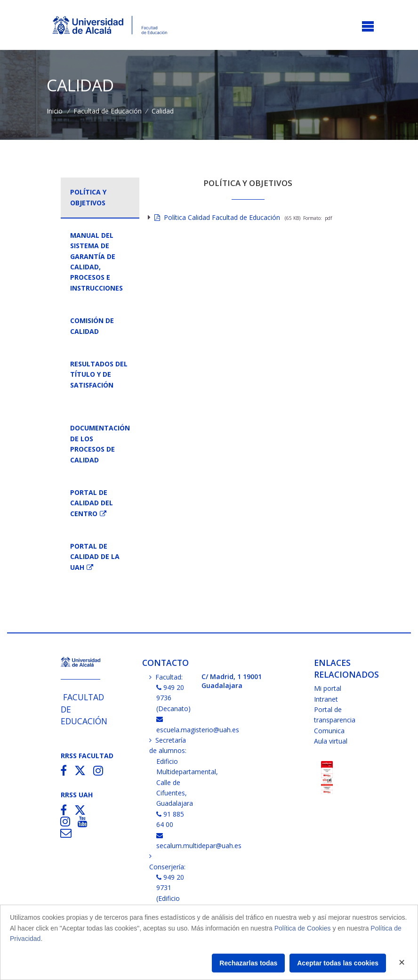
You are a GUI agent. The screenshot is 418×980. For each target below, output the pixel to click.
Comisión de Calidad (92, 326)
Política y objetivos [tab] (88, 197)
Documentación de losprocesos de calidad (100, 444)
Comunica (329, 731)
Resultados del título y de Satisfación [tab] (99, 374)
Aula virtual (331, 741)
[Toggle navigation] (368, 27)
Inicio (55, 111)
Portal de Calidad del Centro (92, 503)
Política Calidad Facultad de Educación (217, 217)
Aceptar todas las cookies (338, 963)
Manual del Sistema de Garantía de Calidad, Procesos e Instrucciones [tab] (96, 262)
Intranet (326, 699)
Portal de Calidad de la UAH (95, 557)
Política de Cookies (303, 928)
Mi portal (328, 688)
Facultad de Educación (108, 111)
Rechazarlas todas (248, 963)
